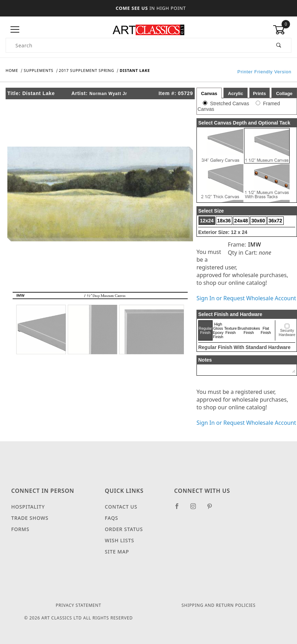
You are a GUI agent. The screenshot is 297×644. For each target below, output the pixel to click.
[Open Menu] (15, 30)
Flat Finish (266, 330)
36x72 (275, 221)
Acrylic (236, 93)
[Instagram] (196, 509)
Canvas (209, 93)
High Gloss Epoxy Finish (218, 330)
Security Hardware (287, 333)
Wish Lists (119, 540)
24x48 (241, 221)
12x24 (207, 221)
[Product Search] (136, 45)
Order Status (124, 529)
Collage (284, 93)
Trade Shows (30, 518)
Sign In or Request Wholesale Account (246, 298)
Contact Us (121, 507)
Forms (20, 529)
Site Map (117, 552)
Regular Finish (205, 330)
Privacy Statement (78, 605)
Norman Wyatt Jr (108, 94)
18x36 (224, 221)
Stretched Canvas (230, 103)
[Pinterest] (212, 509)
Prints (259, 93)
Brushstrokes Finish (249, 330)
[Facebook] (180, 509)
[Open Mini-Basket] (282, 30)
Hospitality (28, 507)
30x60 (258, 221)
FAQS (111, 518)
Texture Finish (230, 330)
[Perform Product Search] (279, 45)
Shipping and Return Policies (218, 605)
